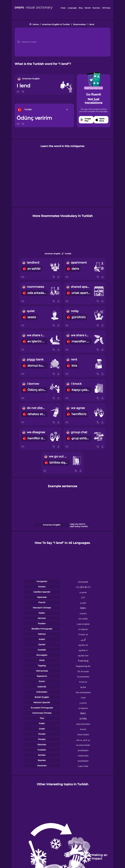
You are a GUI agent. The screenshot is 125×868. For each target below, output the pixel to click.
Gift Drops (106, 8)
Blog (81, 8)
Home (36, 24)
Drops (63, 8)
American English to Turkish (56, 24)
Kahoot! (88, 8)
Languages (72, 8)
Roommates (79, 24)
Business (96, 8)
